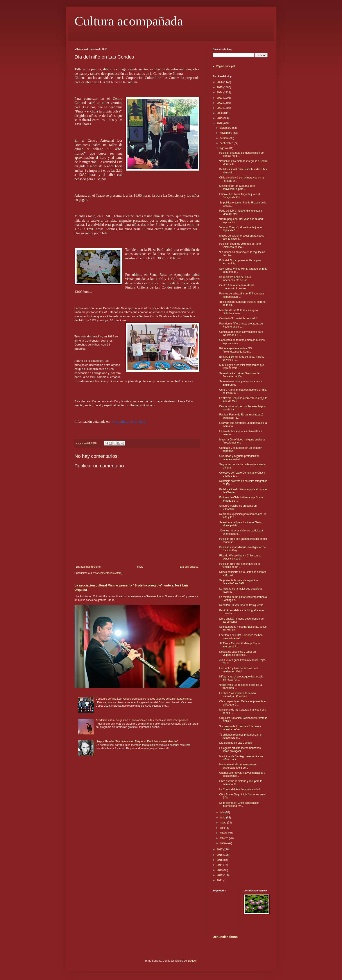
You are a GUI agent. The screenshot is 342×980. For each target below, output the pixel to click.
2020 (220, 113)
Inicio (140, 567)
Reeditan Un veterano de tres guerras (241, 605)
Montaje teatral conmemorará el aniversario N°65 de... (238, 766)
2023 (220, 98)
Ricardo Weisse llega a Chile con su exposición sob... (240, 557)
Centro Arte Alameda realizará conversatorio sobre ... (237, 287)
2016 (220, 855)
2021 (220, 108)
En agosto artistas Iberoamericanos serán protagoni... (240, 750)
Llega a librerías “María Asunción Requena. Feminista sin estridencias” (137, 741)
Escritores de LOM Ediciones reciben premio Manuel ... (241, 637)
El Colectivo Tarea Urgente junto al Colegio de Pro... (239, 196)
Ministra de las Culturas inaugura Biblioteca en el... (238, 312)
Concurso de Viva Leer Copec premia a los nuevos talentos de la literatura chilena (144, 699)
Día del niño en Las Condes (235, 743)
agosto (224, 148)
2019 (220, 118)
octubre (225, 138)
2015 (220, 860)
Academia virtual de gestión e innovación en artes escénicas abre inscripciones (142, 720)
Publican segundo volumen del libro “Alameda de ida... (240, 245)
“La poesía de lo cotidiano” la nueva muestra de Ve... (240, 728)
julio (223, 813)
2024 (220, 93)
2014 (220, 865)
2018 (220, 123)
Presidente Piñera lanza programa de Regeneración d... (241, 325)
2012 (220, 875)
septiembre (227, 143)
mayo (223, 823)
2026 (220, 82)
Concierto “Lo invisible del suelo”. (239, 318)
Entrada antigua (189, 567)
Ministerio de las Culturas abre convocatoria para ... (237, 187)
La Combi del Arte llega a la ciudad (239, 789)
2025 (220, 87)
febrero (224, 838)
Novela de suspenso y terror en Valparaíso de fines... (237, 653)
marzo (224, 833)
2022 (220, 103)
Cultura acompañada (129, 21)
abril (223, 828)
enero (224, 843)
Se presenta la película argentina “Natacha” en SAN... (238, 582)
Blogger (192, 961)
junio (223, 818)
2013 (220, 870)
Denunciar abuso (225, 937)
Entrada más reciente (88, 567)
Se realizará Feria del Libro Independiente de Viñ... (235, 279)
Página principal (225, 66)
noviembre (226, 133)
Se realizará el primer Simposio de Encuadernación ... (239, 375)
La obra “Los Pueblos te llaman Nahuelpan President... (237, 695)
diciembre (226, 128)
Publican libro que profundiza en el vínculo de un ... (239, 565)
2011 (220, 880)
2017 (220, 850)
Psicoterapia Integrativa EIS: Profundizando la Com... (236, 350)
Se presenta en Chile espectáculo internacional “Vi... (239, 804)
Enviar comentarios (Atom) (107, 573)
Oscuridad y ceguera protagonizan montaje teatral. (239, 458)
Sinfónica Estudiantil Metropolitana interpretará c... (239, 645)
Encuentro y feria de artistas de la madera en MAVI (239, 670)
